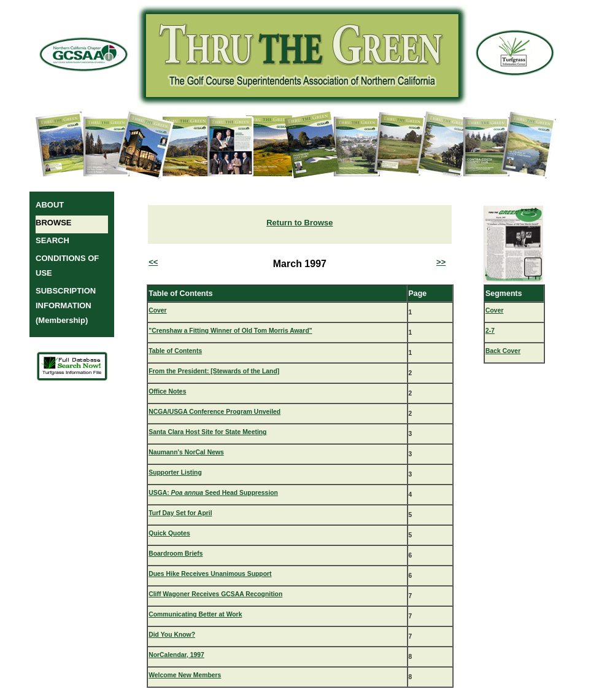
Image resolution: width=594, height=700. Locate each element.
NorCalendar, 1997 (176, 655)
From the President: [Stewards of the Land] (214, 371)
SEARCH (52, 240)
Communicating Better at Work (195, 614)
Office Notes (167, 391)
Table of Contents (175, 351)
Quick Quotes (169, 533)
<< (153, 262)
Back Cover (503, 351)
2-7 (490, 331)
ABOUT (50, 205)
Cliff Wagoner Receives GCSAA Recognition (215, 594)
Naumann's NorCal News (186, 452)
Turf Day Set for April (180, 513)
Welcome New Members (185, 675)
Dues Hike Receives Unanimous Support (210, 574)
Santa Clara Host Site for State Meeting (207, 432)
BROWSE (54, 223)
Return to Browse (299, 223)
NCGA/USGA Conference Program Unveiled (214, 412)
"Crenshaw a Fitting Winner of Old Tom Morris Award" (230, 331)
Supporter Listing (175, 472)
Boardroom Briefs (175, 554)
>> (441, 262)
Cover (157, 310)
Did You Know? (172, 635)
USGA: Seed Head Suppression (213, 493)
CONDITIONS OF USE (67, 266)
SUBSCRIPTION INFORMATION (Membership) (66, 305)
